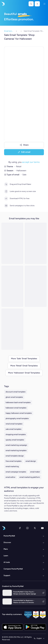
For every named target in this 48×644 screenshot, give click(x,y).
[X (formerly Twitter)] (35, 528)
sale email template (14, 429)
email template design (15, 456)
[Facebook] (20, 528)
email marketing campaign (16, 445)
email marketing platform (30, 477)
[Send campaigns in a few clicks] (6, 206)
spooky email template (15, 440)
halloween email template (16, 408)
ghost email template (14, 397)
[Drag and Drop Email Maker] (6, 184)
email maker (35, 472)
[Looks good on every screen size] (6, 191)
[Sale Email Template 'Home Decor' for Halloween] (12, 329)
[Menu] (44, 4)
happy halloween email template (19, 413)
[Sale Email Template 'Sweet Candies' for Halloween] (12, 243)
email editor (10, 477)
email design (31, 461)
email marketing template (16, 450)
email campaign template (16, 472)
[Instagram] (27, 528)
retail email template (14, 424)
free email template (14, 461)
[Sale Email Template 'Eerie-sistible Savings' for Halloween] (36, 243)
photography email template (17, 418)
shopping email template (16, 434)
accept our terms (31, 162)
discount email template (16, 392)
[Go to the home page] (3, 4)
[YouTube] (42, 528)
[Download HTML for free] (6, 199)
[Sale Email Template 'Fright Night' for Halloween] (12, 286)
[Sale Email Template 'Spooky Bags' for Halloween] (36, 286)
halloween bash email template (18, 402)
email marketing (12, 466)
